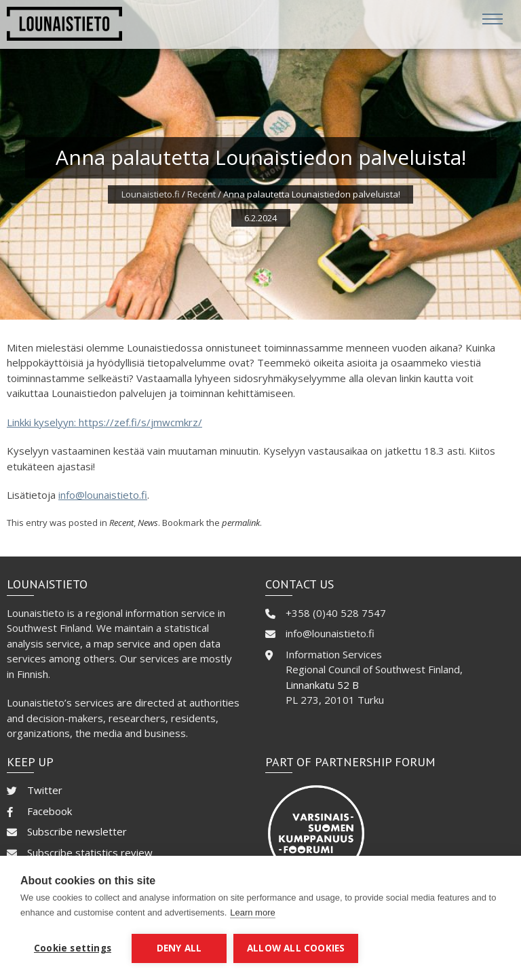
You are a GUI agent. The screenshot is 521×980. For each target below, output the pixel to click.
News (148, 523)
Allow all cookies (296, 948)
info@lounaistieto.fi (103, 495)
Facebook (50, 811)
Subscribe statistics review (90, 852)
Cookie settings (73, 948)
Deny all (179, 948)
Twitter (45, 790)
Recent (201, 194)
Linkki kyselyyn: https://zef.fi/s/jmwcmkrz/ (104, 422)
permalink (241, 523)
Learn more (252, 912)
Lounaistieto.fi (151, 194)
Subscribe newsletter (77, 831)
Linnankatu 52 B (322, 685)
